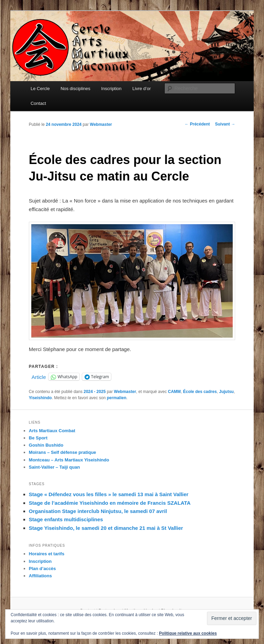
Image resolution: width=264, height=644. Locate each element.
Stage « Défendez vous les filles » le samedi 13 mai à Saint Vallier (109, 494)
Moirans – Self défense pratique (63, 452)
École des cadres (200, 392)
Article (39, 377)
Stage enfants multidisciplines (66, 519)
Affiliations (40, 576)
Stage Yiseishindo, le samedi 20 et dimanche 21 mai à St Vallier (106, 528)
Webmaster (101, 124)
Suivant (225, 124)
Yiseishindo (40, 398)
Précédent (197, 124)
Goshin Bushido (46, 445)
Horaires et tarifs (47, 554)
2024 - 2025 (95, 392)
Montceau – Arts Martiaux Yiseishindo (69, 460)
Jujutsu (226, 392)
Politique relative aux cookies (188, 633)
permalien (117, 398)
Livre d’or (141, 89)
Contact (38, 103)
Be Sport (38, 438)
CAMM (174, 392)
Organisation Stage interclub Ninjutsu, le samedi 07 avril (98, 511)
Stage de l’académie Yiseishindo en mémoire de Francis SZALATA (110, 503)
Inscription (111, 89)
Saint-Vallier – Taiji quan (54, 467)
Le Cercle (40, 89)
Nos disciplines (75, 89)
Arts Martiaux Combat (52, 431)
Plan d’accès (42, 569)
